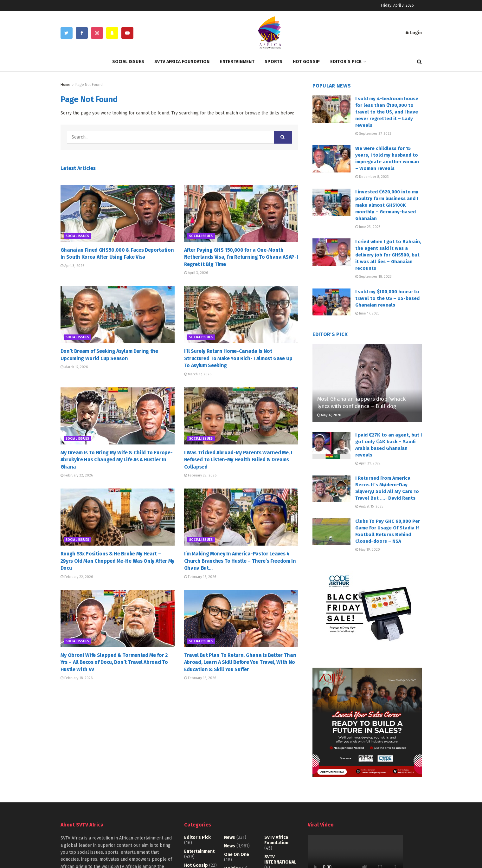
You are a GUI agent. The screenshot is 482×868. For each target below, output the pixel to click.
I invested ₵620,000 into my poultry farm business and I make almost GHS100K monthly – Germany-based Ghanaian (387, 205)
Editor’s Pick (346, 62)
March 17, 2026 (74, 367)
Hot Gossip (306, 62)
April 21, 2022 (368, 463)
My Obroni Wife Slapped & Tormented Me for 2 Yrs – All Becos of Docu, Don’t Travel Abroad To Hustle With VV (114, 662)
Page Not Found (89, 85)
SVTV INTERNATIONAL (280, 859)
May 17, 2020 (329, 415)
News (230, 837)
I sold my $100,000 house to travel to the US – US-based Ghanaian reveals (387, 298)
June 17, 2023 (367, 313)
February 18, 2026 (200, 577)
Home (65, 85)
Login (414, 33)
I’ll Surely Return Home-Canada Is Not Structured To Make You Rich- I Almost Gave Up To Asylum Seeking (238, 358)
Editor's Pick (197, 837)
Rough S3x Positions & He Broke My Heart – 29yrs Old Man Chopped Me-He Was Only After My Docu (118, 561)
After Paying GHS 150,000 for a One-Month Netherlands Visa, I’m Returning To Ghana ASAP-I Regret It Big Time (241, 257)
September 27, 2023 (373, 134)
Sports (274, 62)
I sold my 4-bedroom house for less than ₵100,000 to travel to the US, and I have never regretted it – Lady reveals (387, 112)
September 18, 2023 (373, 277)
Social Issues (128, 62)
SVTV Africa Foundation (182, 62)
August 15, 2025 (369, 506)
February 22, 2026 (77, 475)
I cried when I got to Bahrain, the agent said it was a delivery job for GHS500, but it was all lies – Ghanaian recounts (388, 255)
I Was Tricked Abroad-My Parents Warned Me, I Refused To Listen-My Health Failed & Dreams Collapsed (238, 460)
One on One (237, 855)
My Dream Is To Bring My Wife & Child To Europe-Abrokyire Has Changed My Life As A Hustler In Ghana (117, 460)
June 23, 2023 (368, 227)
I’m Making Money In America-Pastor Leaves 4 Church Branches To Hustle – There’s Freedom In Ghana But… (240, 561)
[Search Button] (283, 137)
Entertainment (237, 62)
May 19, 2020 (368, 550)
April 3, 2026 (72, 266)
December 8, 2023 (372, 177)
